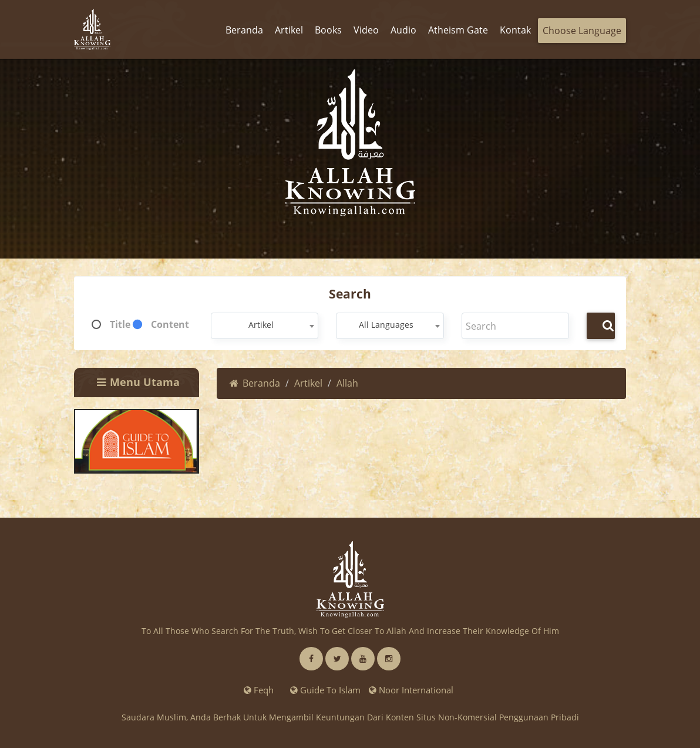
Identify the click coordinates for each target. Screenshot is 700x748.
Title (120, 324)
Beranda (255, 383)
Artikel (308, 383)
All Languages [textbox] (386, 325)
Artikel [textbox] (261, 325)
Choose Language (582, 31)
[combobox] (265, 326)
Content (170, 324)
